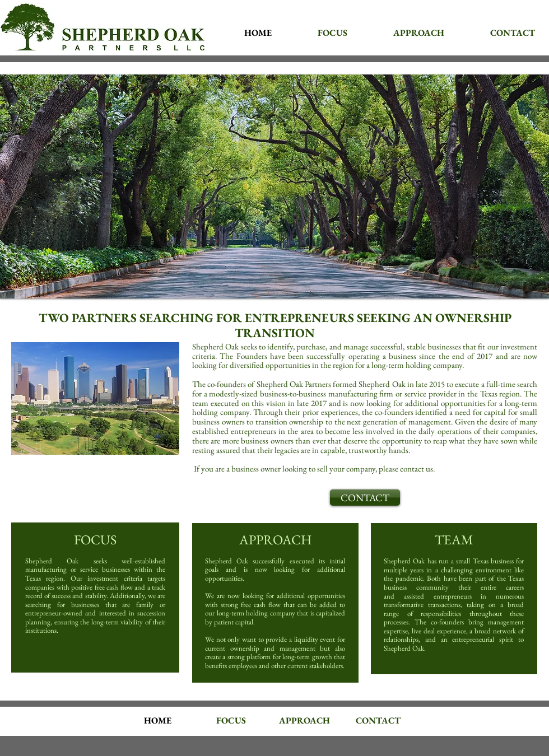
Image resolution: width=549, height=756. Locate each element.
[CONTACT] (365, 498)
